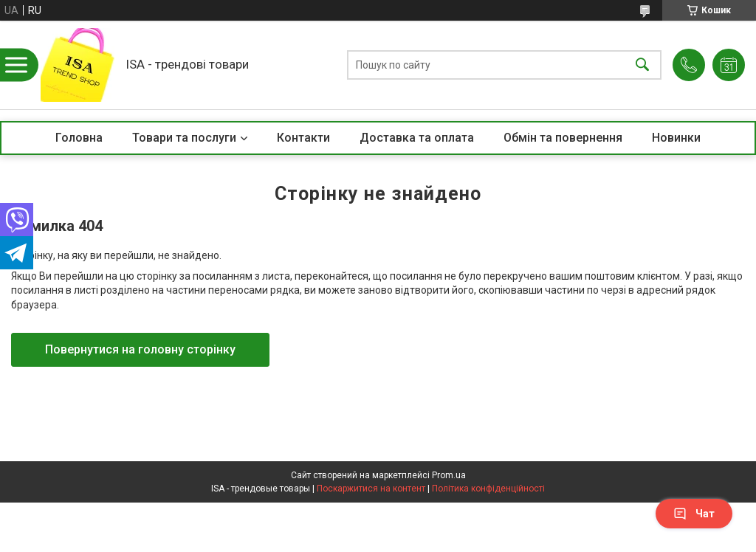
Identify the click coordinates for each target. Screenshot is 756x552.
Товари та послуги (184, 138)
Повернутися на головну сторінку (140, 349)
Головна (79, 138)
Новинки (676, 138)
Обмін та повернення (563, 138)
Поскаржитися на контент (371, 489)
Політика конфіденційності (488, 489)
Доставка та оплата (417, 138)
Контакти (303, 138)
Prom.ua (449, 475)
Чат (694, 514)
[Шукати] (642, 65)
